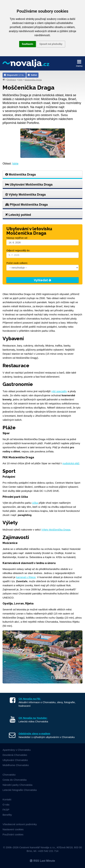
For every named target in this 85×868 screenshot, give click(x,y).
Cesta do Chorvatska (15, 780)
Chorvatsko (9, 775)
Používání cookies (13, 834)
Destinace (11, 80)
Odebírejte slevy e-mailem (34, 734)
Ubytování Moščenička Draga (29, 185)
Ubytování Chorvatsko (15, 760)
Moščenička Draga (33, 80)
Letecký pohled (18, 215)
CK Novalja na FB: (30, 699)
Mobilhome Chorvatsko (16, 765)
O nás (6, 805)
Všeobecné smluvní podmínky (20, 824)
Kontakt (7, 799)
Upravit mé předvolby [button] (51, 44)
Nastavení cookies (13, 829)
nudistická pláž (71, 463)
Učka (35, 503)
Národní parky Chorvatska (17, 785)
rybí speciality (59, 391)
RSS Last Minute (42, 861)
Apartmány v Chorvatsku (17, 750)
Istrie (20, 80)
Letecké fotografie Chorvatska (20, 790)
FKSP (6, 810)
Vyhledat (42, 280)
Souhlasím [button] (28, 44)
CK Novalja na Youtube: (33, 718)
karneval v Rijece (26, 577)
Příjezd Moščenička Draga (27, 205)
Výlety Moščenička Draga (25, 195)
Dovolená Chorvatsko (15, 755)
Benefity (7, 815)
